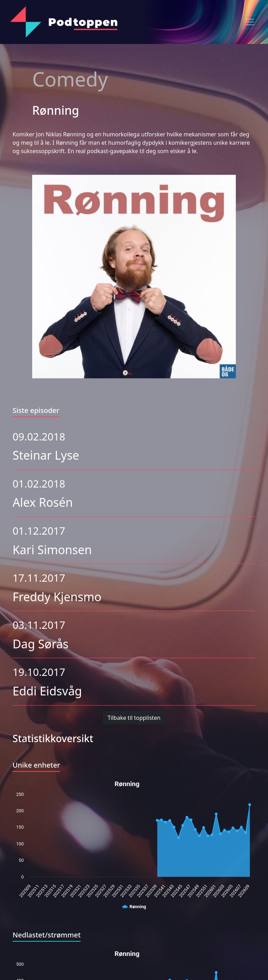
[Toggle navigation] (250, 22)
